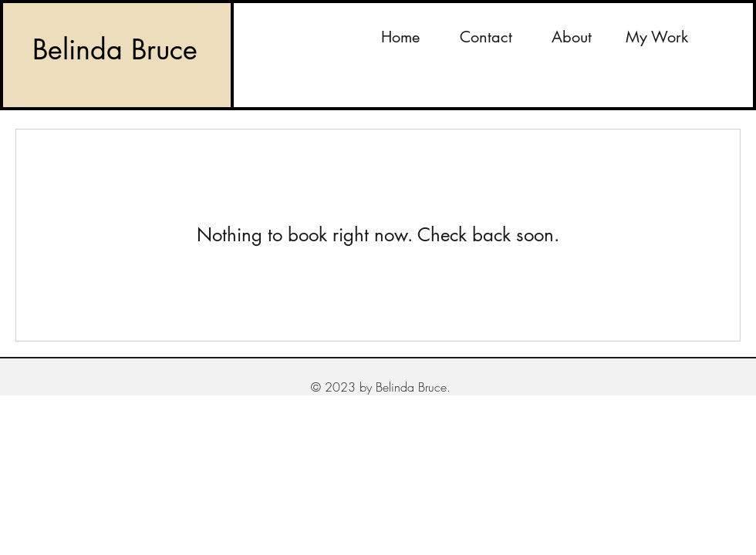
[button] (657, 37)
